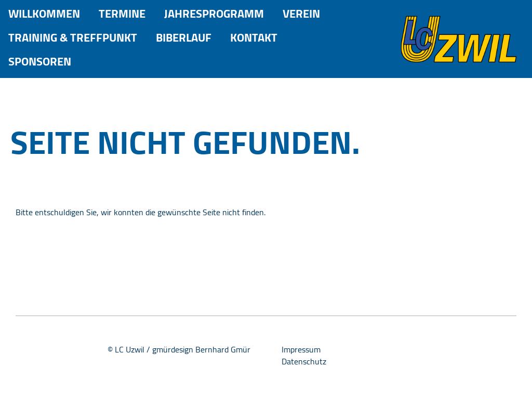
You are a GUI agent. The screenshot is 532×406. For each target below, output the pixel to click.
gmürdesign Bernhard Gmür (201, 349)
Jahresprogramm (214, 14)
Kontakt (254, 38)
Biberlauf (184, 38)
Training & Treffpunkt (73, 38)
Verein (301, 14)
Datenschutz (304, 361)
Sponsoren (40, 62)
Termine (122, 14)
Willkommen (44, 14)
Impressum (301, 349)
